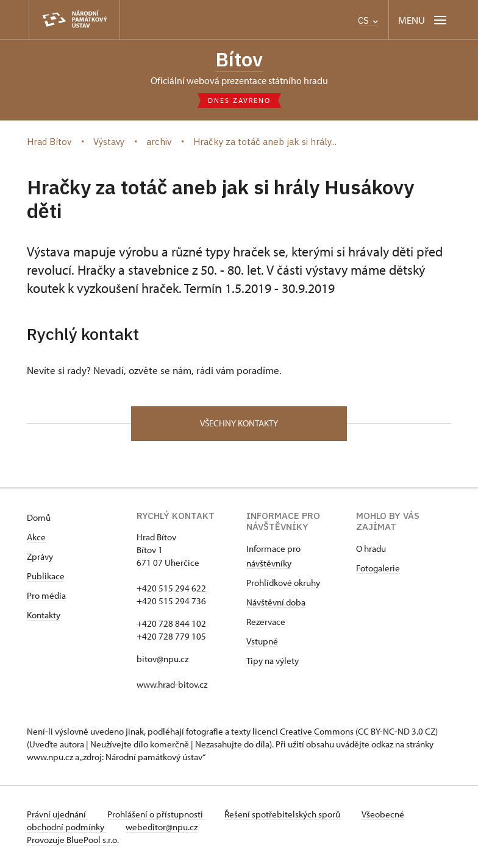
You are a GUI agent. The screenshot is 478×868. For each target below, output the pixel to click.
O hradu (371, 549)
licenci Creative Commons (303, 731)
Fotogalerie (378, 568)
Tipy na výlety (273, 661)
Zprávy (40, 556)
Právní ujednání (57, 814)
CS (368, 20)
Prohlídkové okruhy (283, 583)
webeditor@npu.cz (162, 827)
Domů (39, 517)
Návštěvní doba (276, 602)
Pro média (46, 595)
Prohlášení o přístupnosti (156, 814)
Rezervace (266, 622)
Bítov (239, 59)
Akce (36, 537)
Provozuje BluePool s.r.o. (73, 840)
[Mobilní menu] (423, 20)
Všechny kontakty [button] (239, 423)
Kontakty (44, 615)
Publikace (46, 576)
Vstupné (262, 641)
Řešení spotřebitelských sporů (283, 814)
